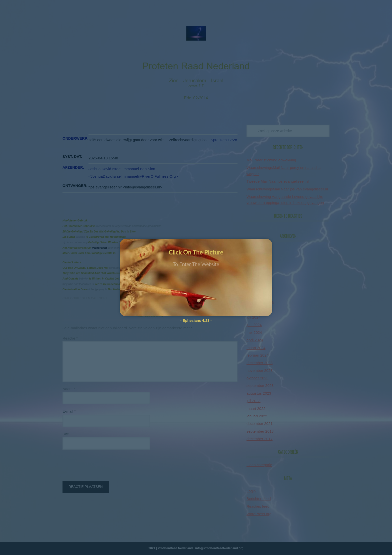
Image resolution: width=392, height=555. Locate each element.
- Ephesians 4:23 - (196, 321)
